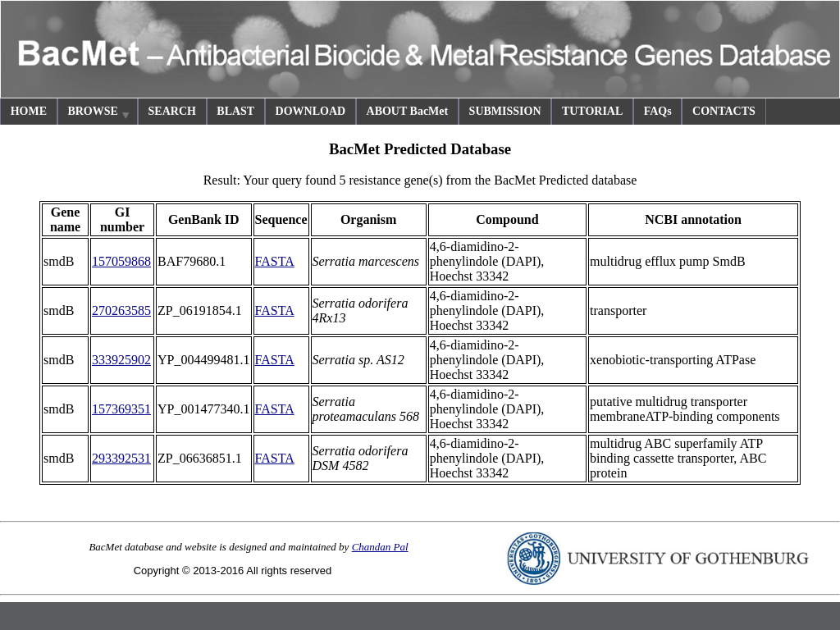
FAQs (658, 111)
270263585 (121, 310)
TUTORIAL (592, 111)
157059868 (121, 261)
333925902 (121, 360)
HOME (29, 111)
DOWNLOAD (311, 111)
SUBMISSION (505, 111)
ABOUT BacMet (408, 111)
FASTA (275, 261)
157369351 (121, 409)
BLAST (235, 111)
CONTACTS (724, 111)
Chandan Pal (380, 547)
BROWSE (99, 114)
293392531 (121, 458)
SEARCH (172, 111)
